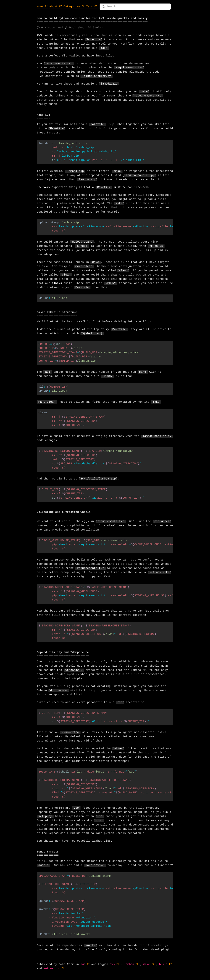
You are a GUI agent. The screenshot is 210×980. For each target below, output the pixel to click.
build (163, 967)
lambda (129, 967)
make (147, 967)
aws (83, 967)
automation (52, 971)
